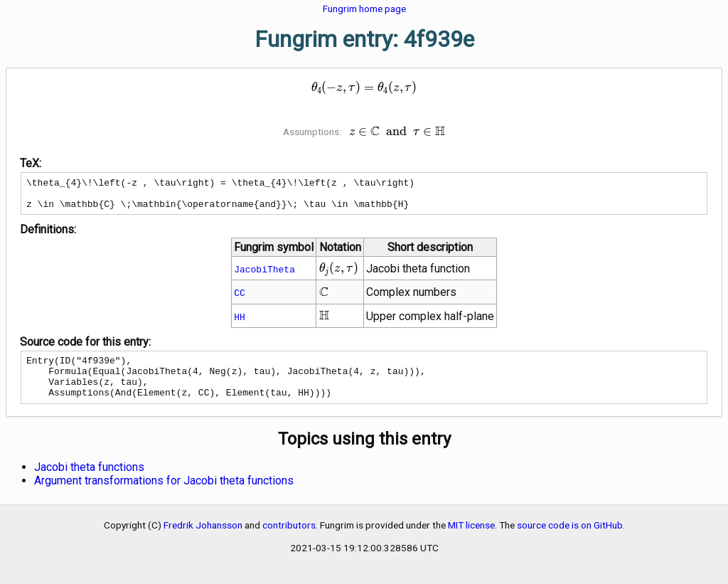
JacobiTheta (264, 275)
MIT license (471, 540)
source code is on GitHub (570, 540)
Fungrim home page (364, 9)
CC (240, 299)
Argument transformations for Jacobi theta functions (164, 495)
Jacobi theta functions (89, 482)
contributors (289, 540)
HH (240, 323)
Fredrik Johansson (203, 540)
